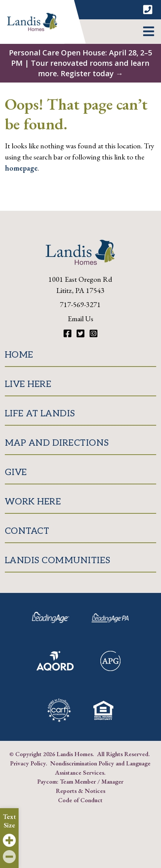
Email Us (80, 319)
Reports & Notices (80, 791)
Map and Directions (57, 443)
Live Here (28, 384)
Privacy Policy (28, 763)
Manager (112, 781)
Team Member (78, 781)
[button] (149, 32)
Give (16, 472)
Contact (27, 531)
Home (19, 355)
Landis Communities (58, 560)
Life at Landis (40, 414)
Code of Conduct (80, 800)
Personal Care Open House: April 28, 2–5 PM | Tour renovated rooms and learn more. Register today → (80, 63)
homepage (21, 168)
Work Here (33, 502)
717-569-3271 (80, 304)
